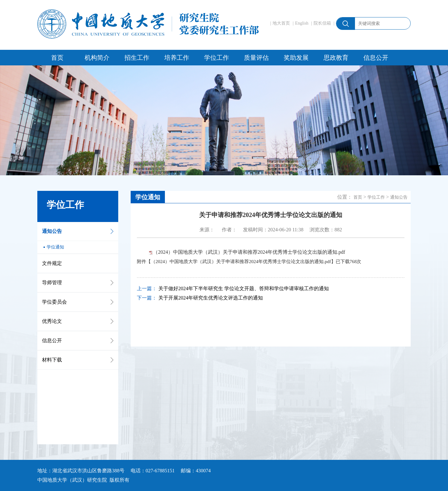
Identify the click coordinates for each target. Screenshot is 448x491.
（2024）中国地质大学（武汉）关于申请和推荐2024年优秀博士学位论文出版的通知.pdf (249, 252)
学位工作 (217, 58)
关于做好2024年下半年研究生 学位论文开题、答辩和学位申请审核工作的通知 (244, 288)
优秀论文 (52, 321)
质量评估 (256, 58)
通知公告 (52, 231)
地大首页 (281, 23)
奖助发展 (296, 58)
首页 (57, 58)
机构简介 (97, 58)
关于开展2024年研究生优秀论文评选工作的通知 (211, 298)
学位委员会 (54, 302)
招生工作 (137, 58)
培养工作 (177, 58)
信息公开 (376, 58)
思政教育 (336, 58)
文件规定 (52, 263)
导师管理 (52, 283)
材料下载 (52, 360)
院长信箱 (322, 23)
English (302, 23)
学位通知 (55, 247)
